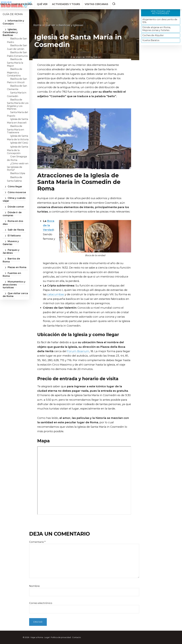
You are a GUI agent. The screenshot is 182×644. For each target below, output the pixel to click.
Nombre (34, 586)
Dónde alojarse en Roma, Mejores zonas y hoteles (156, 29)
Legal (47, 637)
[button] (179, 3)
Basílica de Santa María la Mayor (15, 60)
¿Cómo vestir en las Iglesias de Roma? (18, 164)
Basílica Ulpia (18, 170)
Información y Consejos (12, 22)
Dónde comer (14, 204)
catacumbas (56, 294)
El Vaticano (12, 230)
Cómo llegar (13, 184)
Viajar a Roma (37, 637)
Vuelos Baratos (151, 40)
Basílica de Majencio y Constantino (15, 69)
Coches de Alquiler (153, 35)
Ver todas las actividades (161, 12)
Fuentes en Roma (16, 258)
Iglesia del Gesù (19, 140)
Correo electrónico (41, 603)
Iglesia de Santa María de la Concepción (17, 147)
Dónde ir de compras (11, 211)
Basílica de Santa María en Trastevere (15, 126)
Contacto (76, 637)
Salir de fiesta (14, 224)
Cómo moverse (15, 189)
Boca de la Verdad (49, 225)
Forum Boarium (78, 351)
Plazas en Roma (15, 253)
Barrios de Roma (15, 247)
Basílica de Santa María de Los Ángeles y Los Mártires (18, 101)
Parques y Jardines (17, 241)
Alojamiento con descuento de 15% (160, 21)
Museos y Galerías (16, 235)
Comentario (37, 542)
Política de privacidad (61, 637)
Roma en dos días (16, 218)
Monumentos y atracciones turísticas (15, 266)
